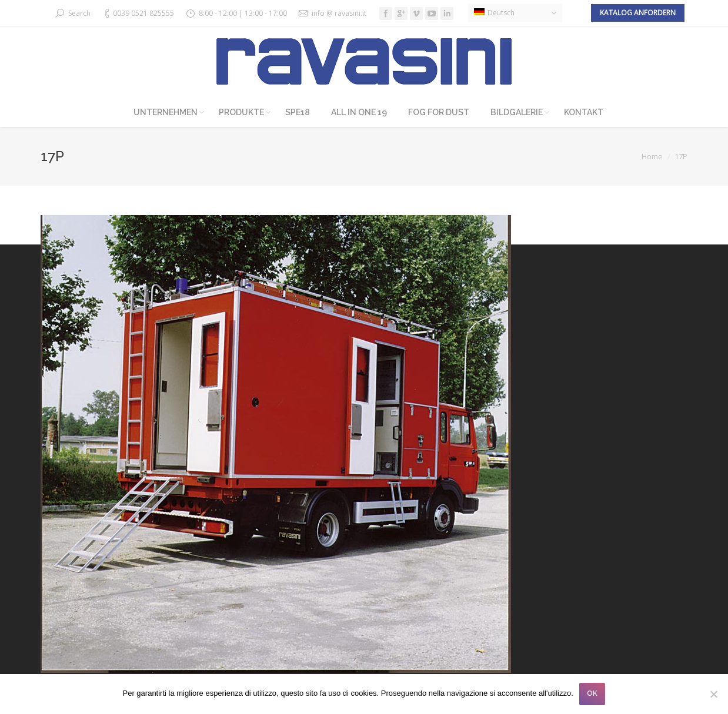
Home (652, 156)
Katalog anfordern (638, 13)
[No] (713, 694)
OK (592, 693)
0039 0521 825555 (143, 13)
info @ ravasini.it (339, 13)
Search (79, 13)
